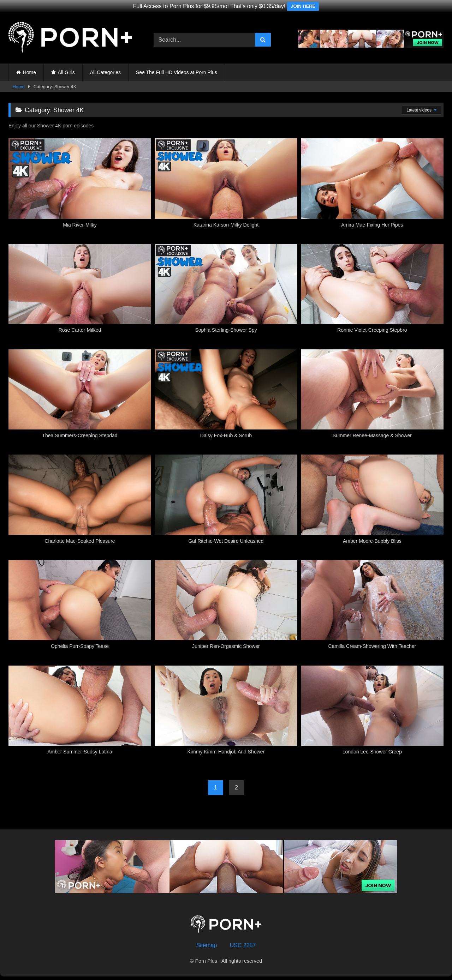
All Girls (66, 72)
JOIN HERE (303, 6)
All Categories (105, 72)
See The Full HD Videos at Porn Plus (177, 72)
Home (29, 72)
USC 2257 (243, 945)
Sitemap (207, 945)
